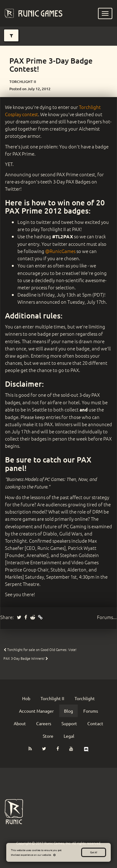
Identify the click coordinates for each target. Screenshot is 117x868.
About (20, 723)
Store (48, 736)
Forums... (107, 617)
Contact (95, 723)
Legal (69, 736)
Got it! (94, 852)
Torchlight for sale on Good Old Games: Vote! (40, 649)
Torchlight (85, 698)
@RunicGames (60, 251)
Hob (26, 698)
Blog (68, 711)
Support (69, 723)
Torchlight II (52, 698)
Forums (91, 711)
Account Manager (36, 711)
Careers (44, 723)
